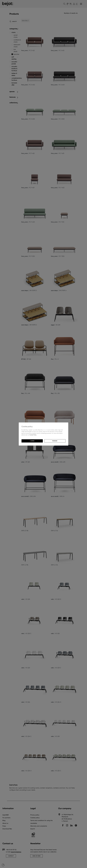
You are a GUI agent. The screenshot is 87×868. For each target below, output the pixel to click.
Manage (55, 441)
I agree (32, 441)
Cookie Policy (33, 435)
